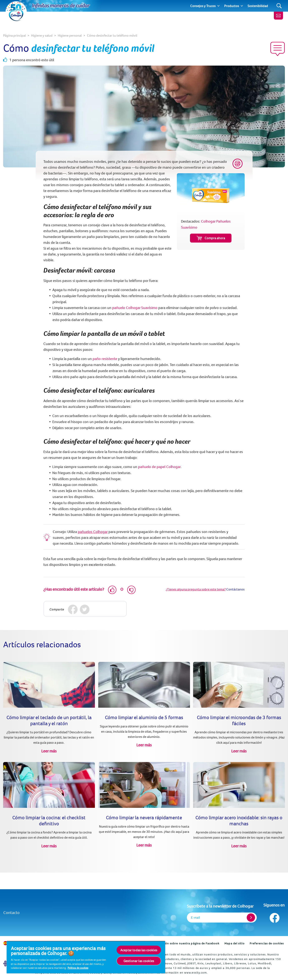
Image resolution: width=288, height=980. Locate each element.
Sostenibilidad (258, 6)
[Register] (251, 918)
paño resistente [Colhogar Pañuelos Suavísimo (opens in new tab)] (105, 359)
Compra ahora (211, 238)
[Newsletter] (278, 16)
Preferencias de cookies (267, 943)
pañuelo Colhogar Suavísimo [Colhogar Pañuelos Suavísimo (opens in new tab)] (135, 308)
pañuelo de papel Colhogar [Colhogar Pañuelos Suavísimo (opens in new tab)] (159, 467)
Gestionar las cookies (139, 961)
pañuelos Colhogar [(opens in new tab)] (93, 532)
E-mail (196, 917)
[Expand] (218, 6)
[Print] (238, 164)
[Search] (279, 6)
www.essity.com (195, 973)
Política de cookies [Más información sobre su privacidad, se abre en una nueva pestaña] (78, 968)
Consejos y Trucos (203, 6)
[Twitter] (85, 609)
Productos (232, 6)
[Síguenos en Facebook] (274, 917)
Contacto (11, 912)
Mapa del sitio (234, 943)
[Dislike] (131, 590)
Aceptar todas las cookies (139, 950)
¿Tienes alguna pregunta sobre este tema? (196, 589)
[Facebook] (73, 609)
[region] (86, 957)
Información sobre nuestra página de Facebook (185, 943)
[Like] (112, 590)
